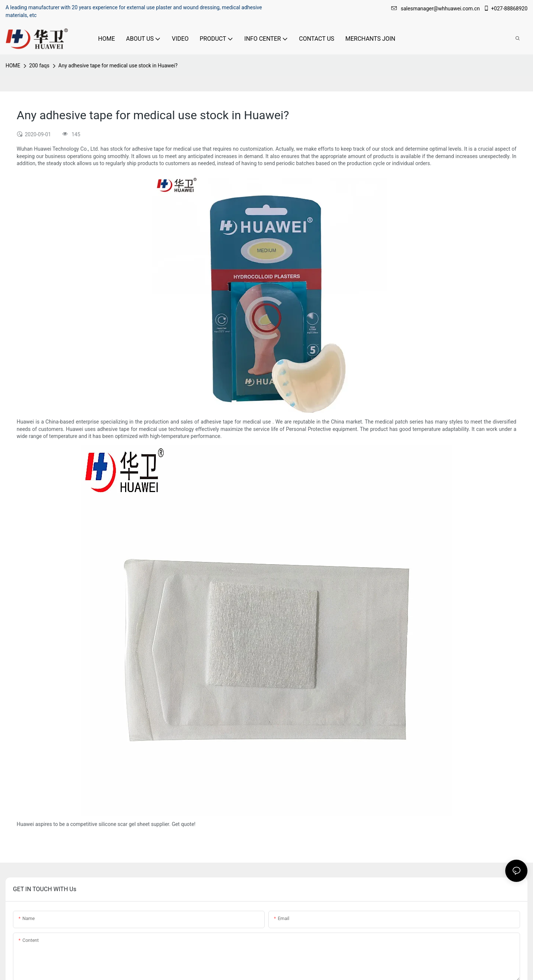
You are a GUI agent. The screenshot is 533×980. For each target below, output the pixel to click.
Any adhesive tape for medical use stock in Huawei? (118, 66)
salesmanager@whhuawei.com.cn (436, 9)
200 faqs (39, 66)
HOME (13, 66)
